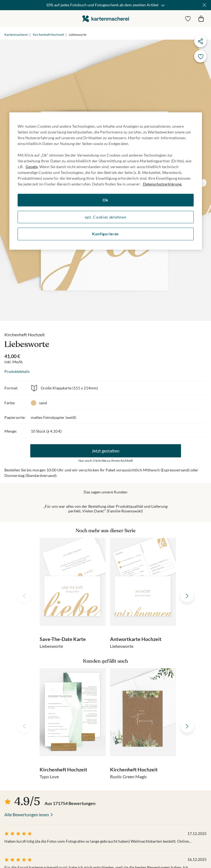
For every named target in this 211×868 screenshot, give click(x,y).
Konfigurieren (106, 234)
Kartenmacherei (16, 35)
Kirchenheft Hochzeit (48, 35)
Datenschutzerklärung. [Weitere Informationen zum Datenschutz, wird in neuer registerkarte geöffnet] (162, 184)
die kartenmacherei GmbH (106, 19)
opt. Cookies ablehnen (106, 217)
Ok (105, 200)
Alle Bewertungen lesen (27, 814)
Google (32, 167)
